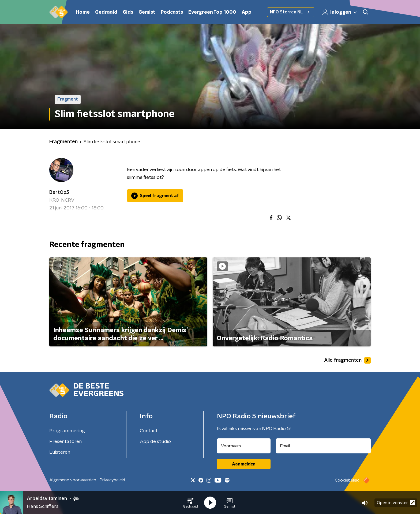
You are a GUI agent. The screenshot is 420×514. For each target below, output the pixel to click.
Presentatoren (65, 442)
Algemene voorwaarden (73, 480)
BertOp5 (59, 193)
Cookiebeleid (347, 480)
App (247, 12)
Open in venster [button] (396, 503)
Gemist (147, 12)
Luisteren (60, 452)
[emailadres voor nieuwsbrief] (323, 446)
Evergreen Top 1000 (212, 12)
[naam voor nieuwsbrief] (244, 446)
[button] (190, 503)
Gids (128, 12)
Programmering (67, 431)
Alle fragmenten (347, 360)
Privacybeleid (112, 480)
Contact (149, 431)
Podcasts (172, 12)
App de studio (155, 442)
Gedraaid (106, 12)
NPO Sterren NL (291, 12)
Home (83, 12)
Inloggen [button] (340, 12)
